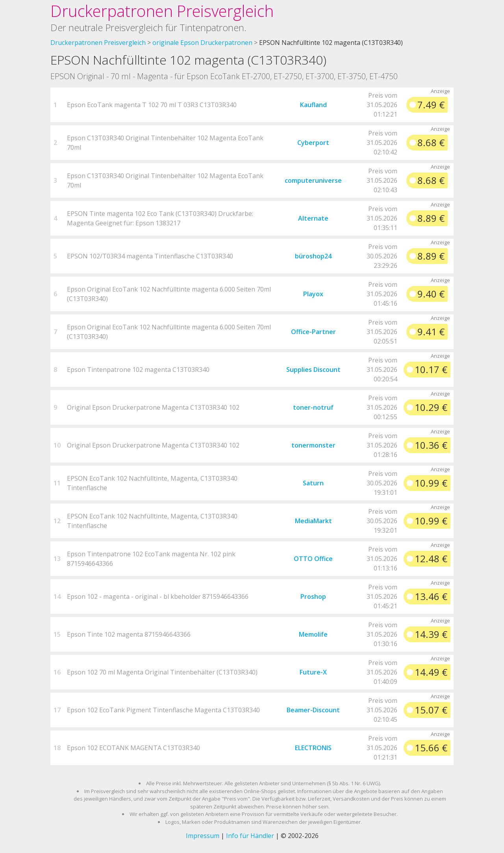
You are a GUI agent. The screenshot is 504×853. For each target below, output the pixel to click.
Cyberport (313, 143)
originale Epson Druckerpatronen (202, 43)
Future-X (313, 672)
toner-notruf (313, 407)
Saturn (313, 483)
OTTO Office (313, 559)
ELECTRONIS (313, 748)
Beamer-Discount (313, 710)
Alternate (313, 218)
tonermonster (313, 445)
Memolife (313, 634)
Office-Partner (313, 332)
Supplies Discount (313, 370)
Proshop (313, 597)
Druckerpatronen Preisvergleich (162, 11)
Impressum (203, 836)
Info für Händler (250, 836)
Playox (313, 294)
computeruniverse (313, 180)
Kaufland (313, 105)
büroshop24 (313, 256)
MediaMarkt (313, 521)
